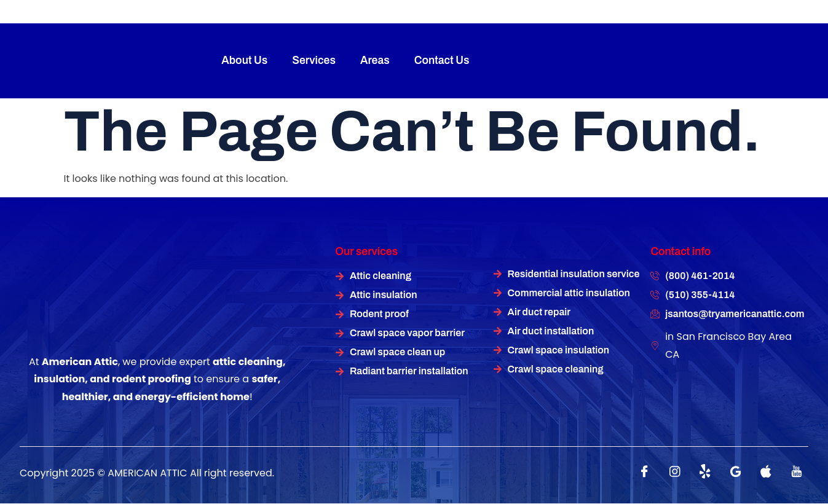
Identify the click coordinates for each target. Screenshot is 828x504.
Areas (375, 61)
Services (314, 61)
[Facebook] (645, 471)
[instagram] (675, 471)
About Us (244, 61)
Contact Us (442, 61)
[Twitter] (705, 471)
